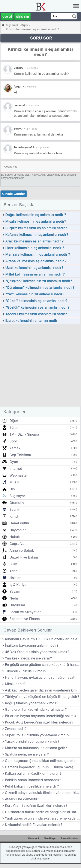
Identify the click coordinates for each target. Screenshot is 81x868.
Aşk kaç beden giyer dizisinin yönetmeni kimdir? (43, 690)
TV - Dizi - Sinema (24, 434)
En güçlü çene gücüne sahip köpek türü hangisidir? (43, 665)
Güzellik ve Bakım (24, 557)
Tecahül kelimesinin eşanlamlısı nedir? (36, 314)
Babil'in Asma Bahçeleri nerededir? (33, 780)
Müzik (14, 482)
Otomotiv (17, 503)
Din (12, 489)
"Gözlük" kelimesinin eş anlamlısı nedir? (37, 307)
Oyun (14, 462)
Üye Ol (7, 17)
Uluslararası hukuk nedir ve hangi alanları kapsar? (43, 812)
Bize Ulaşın (50, 838)
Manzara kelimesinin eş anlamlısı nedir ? (38, 254)
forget (18, 87)
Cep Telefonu (20, 455)
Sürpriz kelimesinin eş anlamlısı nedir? (36, 228)
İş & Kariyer (19, 585)
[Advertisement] (40, 366)
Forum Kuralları (69, 838)
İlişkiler (15, 578)
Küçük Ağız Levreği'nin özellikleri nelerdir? (39, 722)
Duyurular (17, 605)
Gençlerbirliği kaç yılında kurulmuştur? (36, 709)
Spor (13, 441)
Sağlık (14, 509)
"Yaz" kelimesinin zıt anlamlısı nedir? (35, 294)
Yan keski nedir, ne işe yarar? (28, 658)
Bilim (13, 564)
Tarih (13, 571)
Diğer (14, 421)
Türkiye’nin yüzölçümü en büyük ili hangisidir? (42, 697)
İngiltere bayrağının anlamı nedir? (32, 645)
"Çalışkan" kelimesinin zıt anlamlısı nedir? (39, 281)
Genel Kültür (19, 523)
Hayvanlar (18, 530)
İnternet (16, 468)
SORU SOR (41, 38)
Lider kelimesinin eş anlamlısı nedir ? (35, 248)
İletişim (46, 859)
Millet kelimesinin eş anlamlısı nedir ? (35, 274)
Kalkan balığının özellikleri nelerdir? (33, 773)
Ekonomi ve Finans (25, 619)
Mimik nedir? (15, 684)
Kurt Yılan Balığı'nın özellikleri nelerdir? (36, 805)
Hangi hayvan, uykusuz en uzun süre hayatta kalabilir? (43, 677)
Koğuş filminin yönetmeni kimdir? (32, 703)
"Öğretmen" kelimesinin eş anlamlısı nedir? (40, 287)
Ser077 (18, 129)
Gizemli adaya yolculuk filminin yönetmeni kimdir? (43, 793)
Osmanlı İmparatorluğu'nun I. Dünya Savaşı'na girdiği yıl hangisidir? (43, 767)
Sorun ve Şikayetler (25, 612)
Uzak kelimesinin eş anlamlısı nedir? (34, 268)
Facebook (34, 838)
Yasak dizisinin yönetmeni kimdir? (32, 741)
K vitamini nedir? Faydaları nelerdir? (34, 825)
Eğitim (14, 427)
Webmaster (19, 475)
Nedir (14, 598)
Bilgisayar (17, 496)
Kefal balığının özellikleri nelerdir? (32, 786)
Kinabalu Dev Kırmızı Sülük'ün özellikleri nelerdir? (43, 639)
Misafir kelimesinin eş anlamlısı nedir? (36, 221)
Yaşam (15, 591)
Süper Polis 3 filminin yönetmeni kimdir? (37, 735)
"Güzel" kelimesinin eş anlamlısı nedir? (36, 301)
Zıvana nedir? (16, 729)
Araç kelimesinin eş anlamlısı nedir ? (34, 241)
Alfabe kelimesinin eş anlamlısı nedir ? (36, 261)
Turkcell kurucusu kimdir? (26, 671)
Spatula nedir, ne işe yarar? (27, 754)
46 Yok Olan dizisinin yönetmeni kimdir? (37, 652)
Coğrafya (17, 544)
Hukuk (15, 537)
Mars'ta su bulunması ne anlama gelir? (36, 748)
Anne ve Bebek (22, 550)
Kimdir (15, 516)
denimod (19, 105)
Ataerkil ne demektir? (22, 799)
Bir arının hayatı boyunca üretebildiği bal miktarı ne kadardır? (43, 716)
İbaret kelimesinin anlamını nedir (31, 321)
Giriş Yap (22, 17)
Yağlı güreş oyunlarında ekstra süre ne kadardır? (43, 818)
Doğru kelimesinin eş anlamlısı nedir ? (36, 215)
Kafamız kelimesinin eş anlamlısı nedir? (37, 235)
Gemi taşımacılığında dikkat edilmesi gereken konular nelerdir (43, 761)
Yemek (15, 448)
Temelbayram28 (24, 147)
